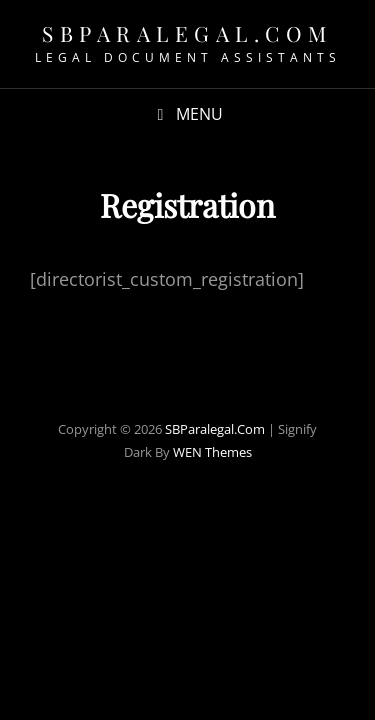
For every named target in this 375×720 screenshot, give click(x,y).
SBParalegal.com (187, 33)
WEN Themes (212, 452)
